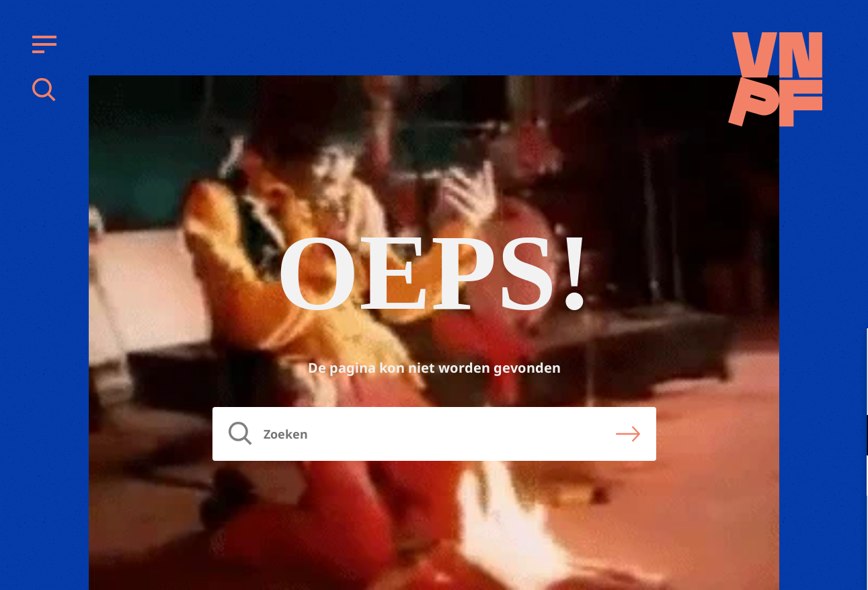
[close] (847, 353)
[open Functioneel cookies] (846, 437)
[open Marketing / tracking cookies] (846, 477)
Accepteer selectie (754, 565)
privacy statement (802, 391)
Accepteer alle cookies (754, 526)
